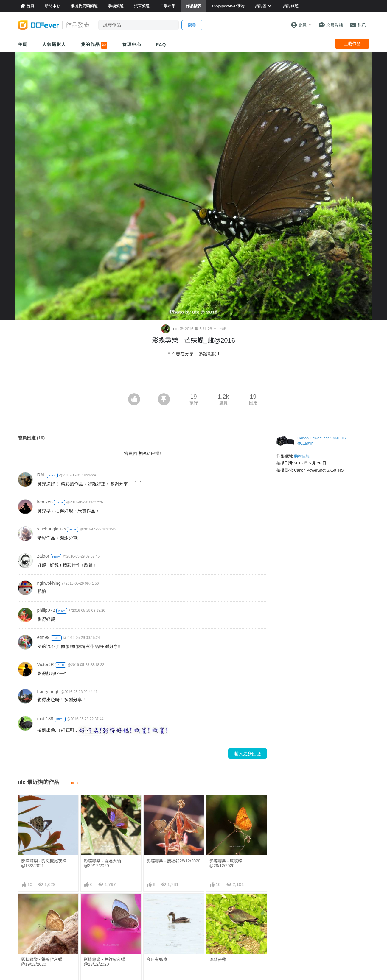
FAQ (161, 45)
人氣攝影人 (54, 45)
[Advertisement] (194, 377)
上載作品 (352, 44)
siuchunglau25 (52, 529)
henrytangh (48, 691)
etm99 (43, 637)
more (75, 783)
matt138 (45, 718)
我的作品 (94, 45)
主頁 (23, 45)
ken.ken (45, 502)
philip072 (46, 610)
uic (171, 329)
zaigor (43, 556)
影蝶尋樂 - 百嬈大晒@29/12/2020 (102, 863)
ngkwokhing (49, 583)
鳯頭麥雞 (218, 959)
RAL (42, 475)
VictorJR (46, 664)
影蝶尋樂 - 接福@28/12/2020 (174, 861)
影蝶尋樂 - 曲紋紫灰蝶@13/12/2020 (104, 962)
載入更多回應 (248, 754)
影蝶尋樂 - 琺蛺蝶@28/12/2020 (226, 863)
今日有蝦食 (157, 959)
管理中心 (132, 45)
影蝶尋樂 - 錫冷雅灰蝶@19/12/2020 (42, 962)
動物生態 (302, 456)
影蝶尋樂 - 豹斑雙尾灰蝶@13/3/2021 (44, 863)
